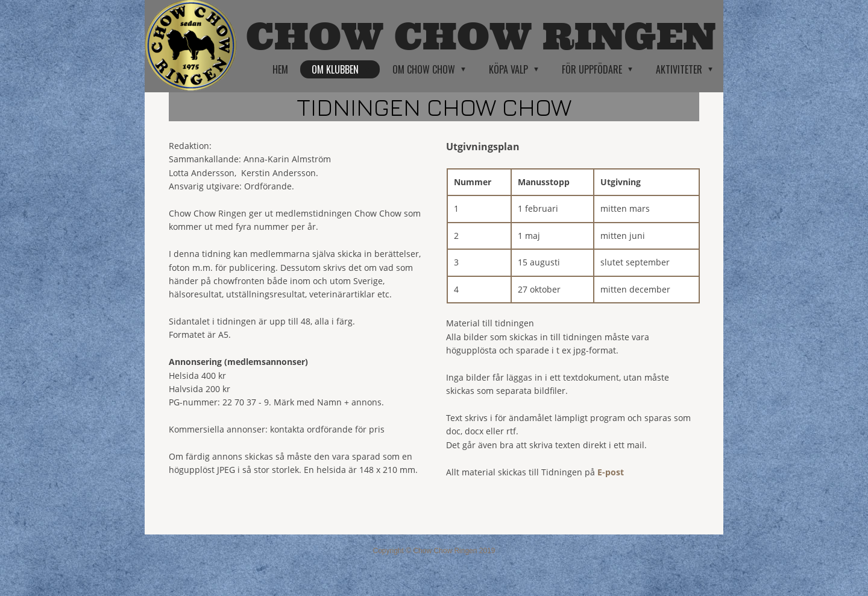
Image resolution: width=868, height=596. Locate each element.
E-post (611, 472)
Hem (280, 69)
